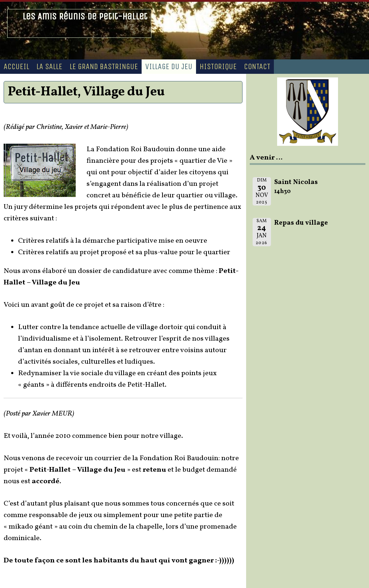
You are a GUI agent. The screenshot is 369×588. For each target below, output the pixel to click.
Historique (218, 67)
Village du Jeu (169, 67)
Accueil (16, 67)
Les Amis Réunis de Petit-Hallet (85, 16)
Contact (257, 67)
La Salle (49, 67)
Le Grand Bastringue (104, 67)
